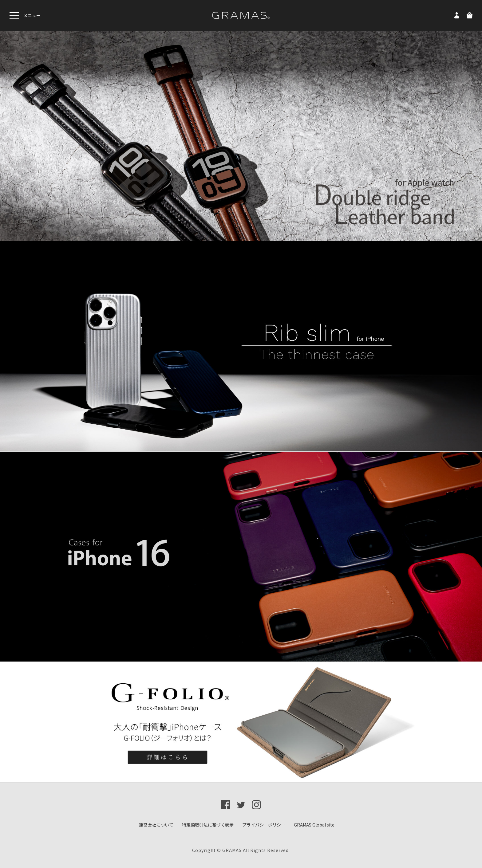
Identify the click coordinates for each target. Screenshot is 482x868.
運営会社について (156, 825)
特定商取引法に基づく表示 (208, 825)
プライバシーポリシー (264, 825)
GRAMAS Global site (314, 825)
